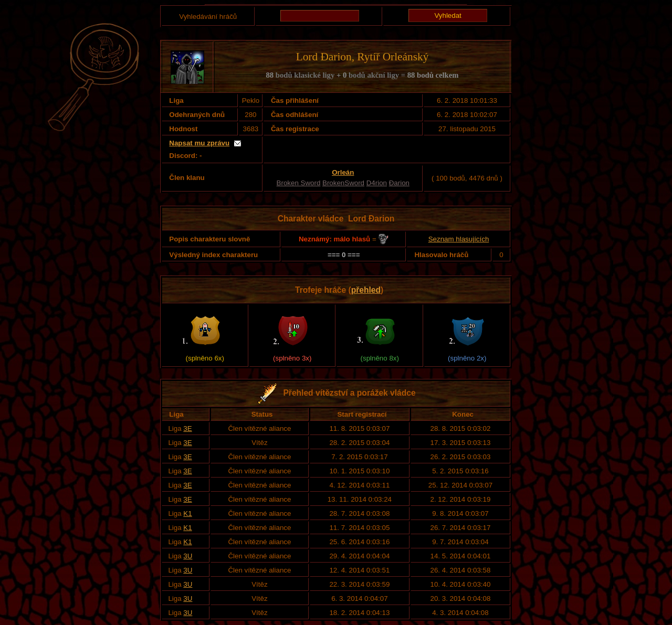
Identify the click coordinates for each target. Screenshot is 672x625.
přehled (366, 290)
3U (188, 556)
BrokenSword (343, 183)
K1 (187, 513)
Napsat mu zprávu (199, 143)
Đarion (399, 183)
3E (187, 428)
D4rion (377, 183)
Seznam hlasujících (459, 239)
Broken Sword (299, 183)
